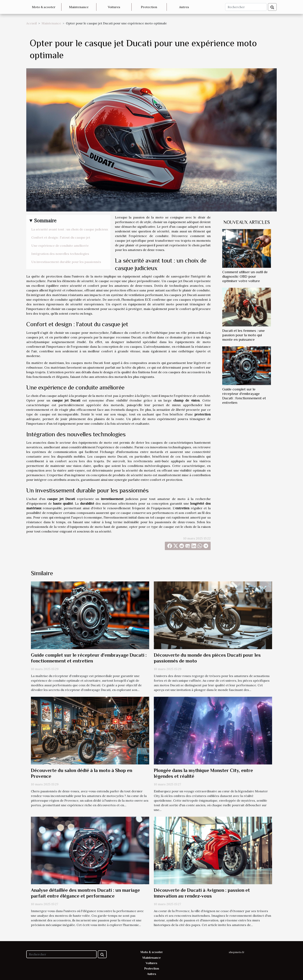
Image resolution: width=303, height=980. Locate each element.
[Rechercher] (246, 7)
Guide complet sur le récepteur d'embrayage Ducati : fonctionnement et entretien (89, 658)
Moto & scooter (44, 7)
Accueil (31, 23)
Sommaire (45, 221)
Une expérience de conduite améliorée (60, 246)
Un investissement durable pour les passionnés (66, 262)
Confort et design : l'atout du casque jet (61, 237)
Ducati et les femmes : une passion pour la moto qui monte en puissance (243, 335)
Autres (184, 7)
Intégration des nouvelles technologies (60, 254)
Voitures (114, 7)
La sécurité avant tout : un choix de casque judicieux (70, 229)
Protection (149, 7)
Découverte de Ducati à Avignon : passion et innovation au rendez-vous (202, 893)
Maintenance (79, 7)
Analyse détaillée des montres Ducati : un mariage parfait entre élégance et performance (85, 893)
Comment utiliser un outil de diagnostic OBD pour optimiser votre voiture (245, 276)
